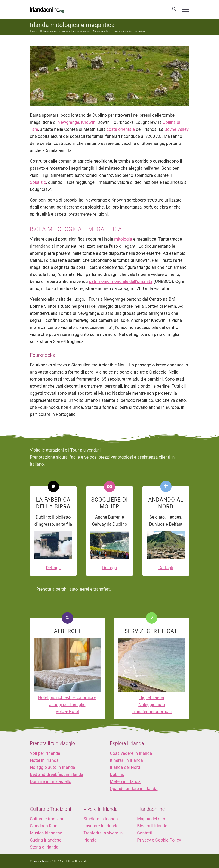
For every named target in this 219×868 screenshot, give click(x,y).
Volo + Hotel (67, 712)
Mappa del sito (151, 819)
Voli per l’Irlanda (45, 753)
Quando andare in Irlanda (134, 789)
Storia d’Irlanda (44, 847)
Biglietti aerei (152, 697)
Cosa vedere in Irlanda (131, 753)
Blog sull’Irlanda (152, 826)
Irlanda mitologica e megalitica (72, 25)
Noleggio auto (152, 705)
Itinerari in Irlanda (126, 760)
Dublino (117, 774)
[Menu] (184, 9)
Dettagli (53, 568)
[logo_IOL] (47, 9)
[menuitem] (174, 9)
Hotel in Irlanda (44, 760)
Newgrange (68, 122)
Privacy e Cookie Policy (159, 840)
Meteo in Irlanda (125, 781)
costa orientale (121, 129)
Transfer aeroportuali (152, 712)
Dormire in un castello (51, 781)
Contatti (145, 833)
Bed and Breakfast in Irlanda (57, 774)
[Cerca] (174, 9)
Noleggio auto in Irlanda (53, 767)
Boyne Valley (177, 129)
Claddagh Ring (44, 826)
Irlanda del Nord (125, 767)
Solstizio (38, 182)
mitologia (123, 239)
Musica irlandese (46, 833)
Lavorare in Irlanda (101, 826)
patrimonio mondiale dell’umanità (121, 281)
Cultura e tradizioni (48, 819)
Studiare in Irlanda (101, 819)
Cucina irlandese (46, 840)
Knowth (88, 122)
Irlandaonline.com (42, 861)
